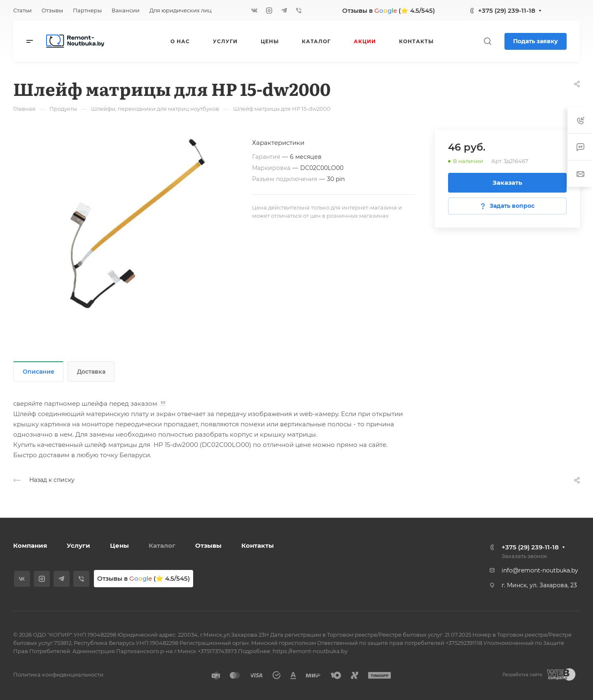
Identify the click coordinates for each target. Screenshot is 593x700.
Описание (39, 372)
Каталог (162, 545)
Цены (119, 545)
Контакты (258, 545)
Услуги (78, 545)
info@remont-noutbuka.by (540, 570)
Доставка (91, 372)
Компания (30, 545)
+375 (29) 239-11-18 (507, 10)
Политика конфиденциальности (58, 674)
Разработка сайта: (523, 675)
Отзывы (208, 545)
